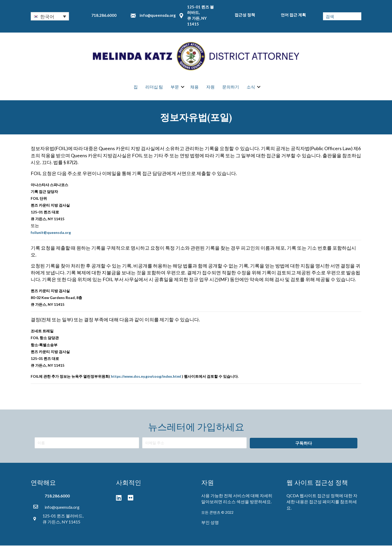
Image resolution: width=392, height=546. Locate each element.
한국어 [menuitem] (47, 17)
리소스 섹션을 (236, 502)
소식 (251, 87)
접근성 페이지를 (324, 502)
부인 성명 (210, 523)
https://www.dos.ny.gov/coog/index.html (146, 377)
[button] (304, 443)
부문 (175, 87)
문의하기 (231, 87)
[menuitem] (50, 16)
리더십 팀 (154, 87)
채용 (194, 87)
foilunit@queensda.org (51, 233)
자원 (210, 87)
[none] (50, 16)
